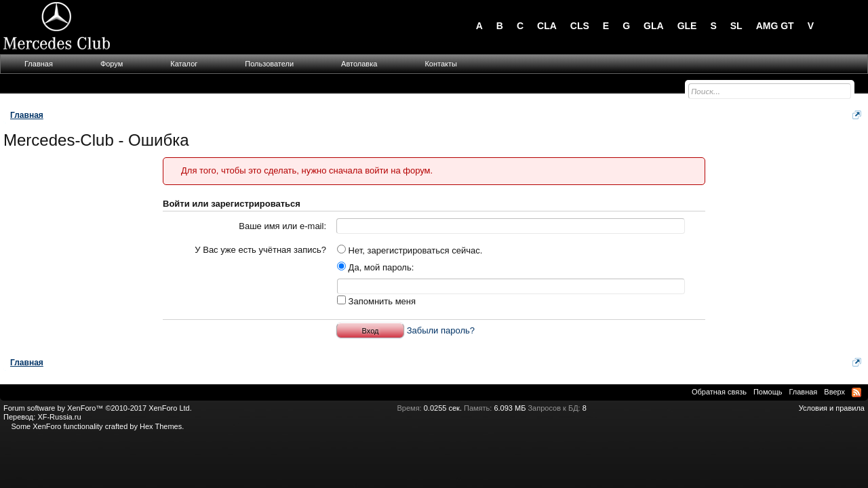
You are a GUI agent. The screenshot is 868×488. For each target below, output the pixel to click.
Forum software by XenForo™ (98, 408)
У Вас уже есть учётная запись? (260, 250)
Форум (112, 64)
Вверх (834, 392)
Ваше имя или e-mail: (282, 226)
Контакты (441, 64)
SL (736, 26)
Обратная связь (719, 392)
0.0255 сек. (443, 408)
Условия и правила (832, 408)
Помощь (768, 392)
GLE (687, 26)
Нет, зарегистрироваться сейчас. (410, 250)
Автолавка (359, 64)
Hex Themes (161, 426)
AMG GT (775, 26)
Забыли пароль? (441, 330)
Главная (39, 64)
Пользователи (269, 64)
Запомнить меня (376, 301)
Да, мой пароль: (375, 267)
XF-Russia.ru (59, 417)
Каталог (184, 64)
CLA (547, 26)
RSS (856, 392)
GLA (654, 26)
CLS (580, 26)
